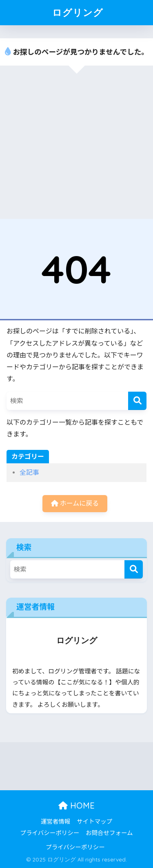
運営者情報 (56, 822)
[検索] (137, 401)
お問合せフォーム (109, 833)
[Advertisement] (76, 146)
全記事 (29, 472)
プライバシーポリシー (50, 833)
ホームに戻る (75, 503)
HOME (76, 806)
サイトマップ (94, 822)
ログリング (78, 12)
